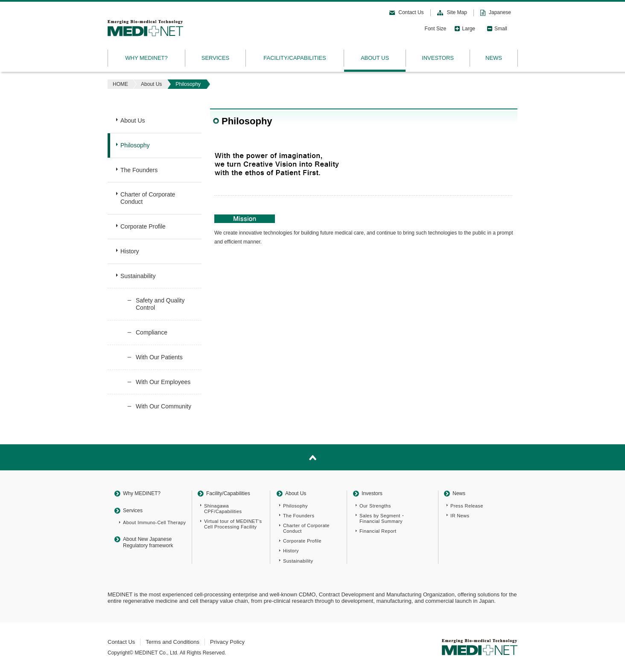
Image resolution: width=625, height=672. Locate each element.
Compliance (152, 332)
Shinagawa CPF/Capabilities (223, 509)
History (130, 251)
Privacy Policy (227, 642)
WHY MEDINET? (146, 58)
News (459, 493)
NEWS (494, 58)
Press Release (467, 506)
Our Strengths (375, 506)
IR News (460, 516)
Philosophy (135, 145)
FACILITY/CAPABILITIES (295, 58)
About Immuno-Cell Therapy (154, 522)
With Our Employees (163, 382)
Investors (372, 493)
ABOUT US (375, 58)
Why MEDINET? (142, 493)
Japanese (500, 12)
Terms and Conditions (172, 642)
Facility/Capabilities (228, 493)
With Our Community (164, 406)
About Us (151, 84)
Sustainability (138, 276)
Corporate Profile (143, 226)
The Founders (139, 170)
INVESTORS (438, 58)
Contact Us (411, 12)
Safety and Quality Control (160, 304)
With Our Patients (159, 357)
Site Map (457, 12)
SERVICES (216, 58)
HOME (120, 84)
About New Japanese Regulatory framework (148, 542)
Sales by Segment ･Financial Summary (382, 518)
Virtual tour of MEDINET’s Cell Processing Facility (233, 524)
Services (133, 511)
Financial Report (378, 531)
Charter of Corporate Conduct (148, 198)
